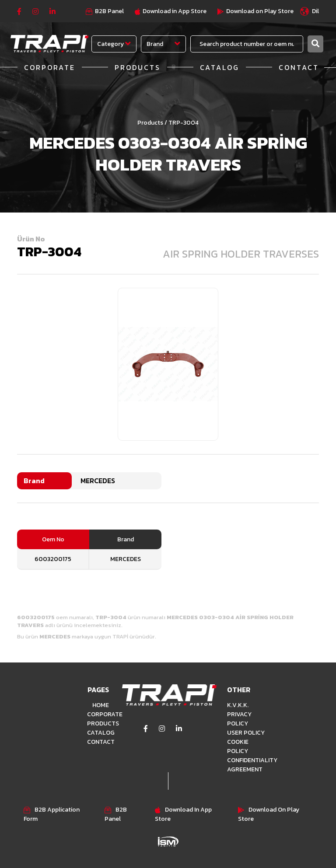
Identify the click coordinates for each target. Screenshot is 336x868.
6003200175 (53, 559)
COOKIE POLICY (238, 746)
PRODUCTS (138, 67)
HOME (101, 705)
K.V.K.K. (238, 705)
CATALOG (220, 67)
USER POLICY (246, 733)
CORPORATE (50, 67)
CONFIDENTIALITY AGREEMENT (247, 765)
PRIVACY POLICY (239, 719)
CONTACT (299, 67)
